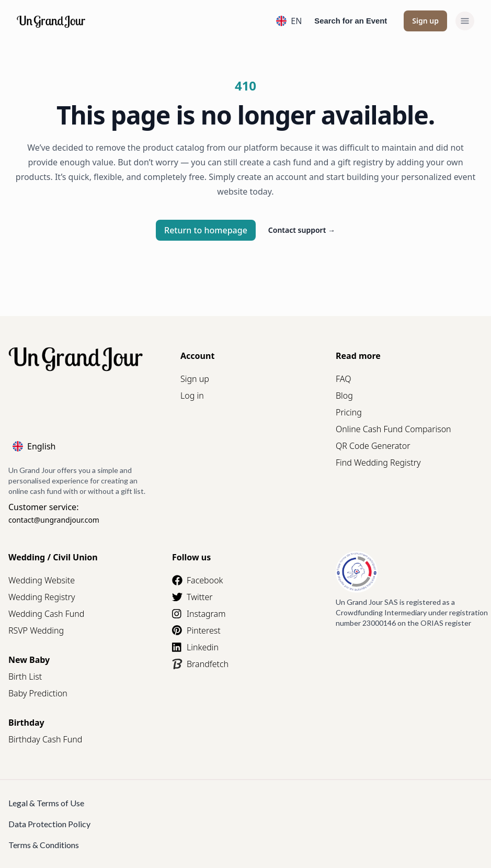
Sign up (425, 21)
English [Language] (34, 446)
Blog (344, 396)
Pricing (349, 412)
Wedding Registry (42, 597)
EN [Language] (289, 21)
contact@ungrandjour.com (54, 520)
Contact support (302, 230)
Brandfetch (200, 664)
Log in (192, 396)
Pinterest (196, 630)
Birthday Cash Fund (45, 739)
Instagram (199, 614)
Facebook (197, 580)
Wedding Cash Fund (46, 614)
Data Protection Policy (49, 824)
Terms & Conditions (44, 845)
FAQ (343, 379)
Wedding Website (42, 580)
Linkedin (195, 647)
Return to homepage (206, 230)
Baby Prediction (38, 693)
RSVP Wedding (36, 630)
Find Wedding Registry (378, 463)
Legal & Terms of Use (46, 803)
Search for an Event (351, 21)
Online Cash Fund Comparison (393, 429)
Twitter (192, 597)
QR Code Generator (373, 446)
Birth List (25, 677)
